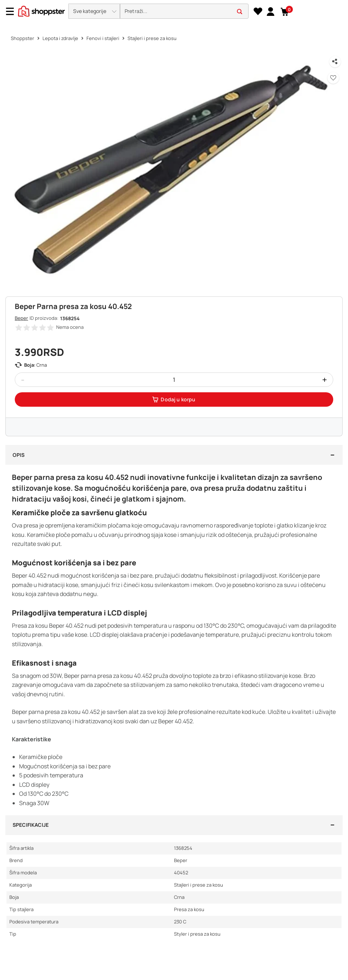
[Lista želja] (258, 12)
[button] (94, 11)
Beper (21, 318)
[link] (270, 11)
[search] (184, 11)
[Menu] (13, 11)
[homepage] (41, 10)
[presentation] (174, 12)
